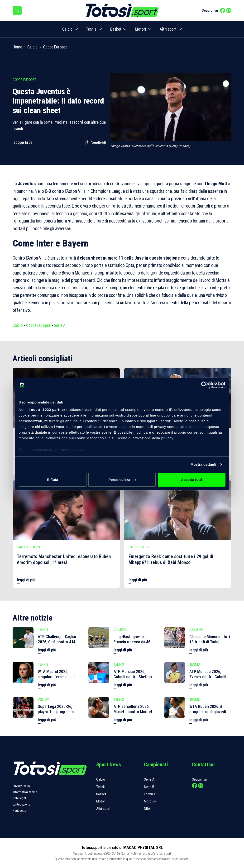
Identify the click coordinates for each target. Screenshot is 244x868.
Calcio (67, 29)
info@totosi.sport (159, 854)
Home (17, 47)
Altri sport (168, 29)
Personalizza (122, 480)
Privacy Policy (21, 786)
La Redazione (21, 804)
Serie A (60, 325)
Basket (116, 29)
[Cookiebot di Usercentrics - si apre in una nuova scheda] (205, 385)
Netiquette (19, 811)
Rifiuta (52, 480)
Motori (141, 29)
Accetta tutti (191, 480)
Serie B (149, 787)
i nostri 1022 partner (47, 410)
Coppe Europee (55, 47)
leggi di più (26, 580)
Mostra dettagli (203, 464)
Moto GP (150, 801)
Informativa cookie (25, 792)
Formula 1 (151, 794)
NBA (147, 809)
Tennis (91, 29)
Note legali (20, 798)
